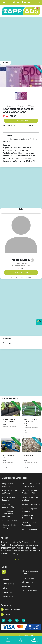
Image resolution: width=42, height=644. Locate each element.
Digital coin (7, 592)
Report (32, 106)
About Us (6, 579)
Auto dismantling (30, 529)
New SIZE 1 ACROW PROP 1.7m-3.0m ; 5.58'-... (31, 421)
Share (21, 106)
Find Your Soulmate (11, 521)
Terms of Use (28, 578)
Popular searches (29, 591)
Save (10, 106)
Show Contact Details (21, 121)
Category (9, 136)
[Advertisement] (21, 39)
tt (4, 572)
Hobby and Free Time (32, 504)
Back (5, 63)
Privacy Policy (28, 582)
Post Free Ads (21, 560)
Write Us (6, 614)
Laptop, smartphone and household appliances (10, 514)
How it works (8, 597)
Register (26, 2)
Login (17, 2)
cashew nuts (28, 455)
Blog (4, 588)
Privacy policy (8, 584)
